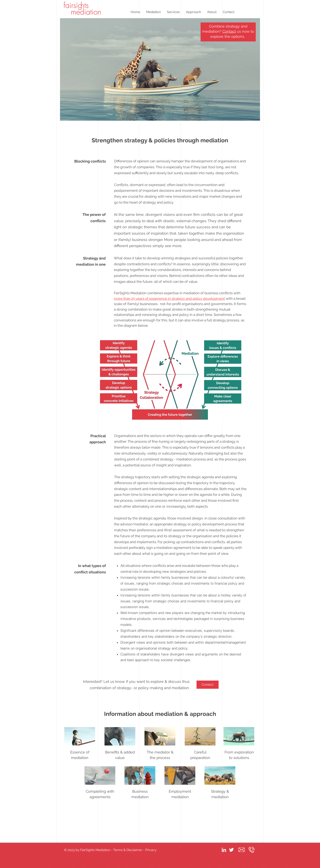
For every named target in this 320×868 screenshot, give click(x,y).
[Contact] (208, 685)
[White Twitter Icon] (231, 850)
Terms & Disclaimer (128, 850)
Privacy (151, 850)
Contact (229, 31)
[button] (153, 12)
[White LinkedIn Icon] (224, 850)
